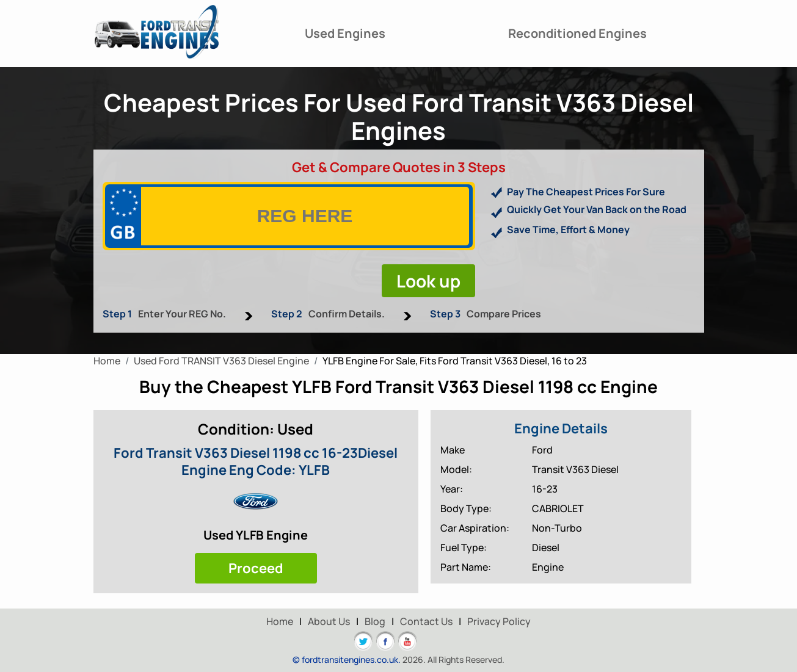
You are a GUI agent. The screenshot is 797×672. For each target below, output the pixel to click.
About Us (329, 621)
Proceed (256, 568)
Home (280, 621)
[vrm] (305, 216)
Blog (375, 621)
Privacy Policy (499, 621)
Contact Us (426, 621)
